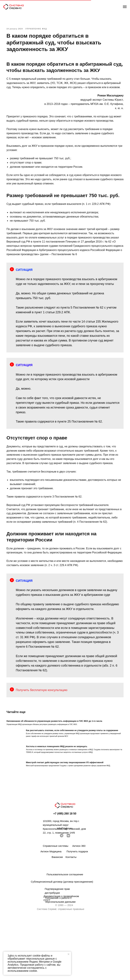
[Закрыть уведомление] (69, 954)
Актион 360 (79, 906)
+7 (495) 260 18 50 (65, 873)
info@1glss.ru (65, 888)
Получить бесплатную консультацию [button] (46, 747)
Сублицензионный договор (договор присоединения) (62, 941)
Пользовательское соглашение (65, 934)
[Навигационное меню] (125, 7)
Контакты (71, 917)
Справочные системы (56, 906)
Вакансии (57, 917)
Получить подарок (77, 911)
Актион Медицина (51, 911)
